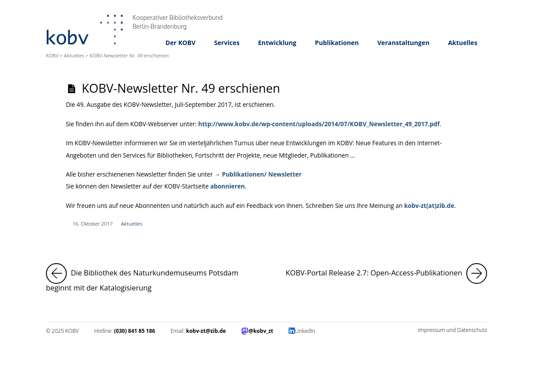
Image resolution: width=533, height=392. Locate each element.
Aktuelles (463, 43)
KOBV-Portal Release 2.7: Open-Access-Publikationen (386, 273)
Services (227, 43)
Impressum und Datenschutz (453, 330)
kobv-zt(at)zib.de (429, 205)
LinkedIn (305, 331)
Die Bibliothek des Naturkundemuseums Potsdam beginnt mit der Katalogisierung (152, 278)
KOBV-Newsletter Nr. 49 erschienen (181, 88)
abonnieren (228, 186)
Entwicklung (277, 43)
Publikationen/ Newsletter (262, 174)
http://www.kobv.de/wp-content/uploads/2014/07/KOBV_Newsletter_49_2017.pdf (319, 124)
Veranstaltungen (404, 43)
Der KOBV (180, 43)
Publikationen (337, 43)
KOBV (52, 55)
